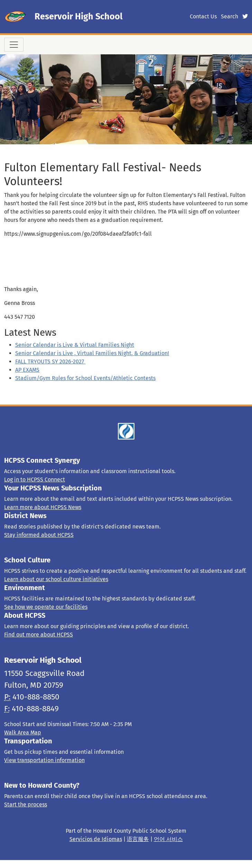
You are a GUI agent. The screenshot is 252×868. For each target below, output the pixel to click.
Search (230, 16)
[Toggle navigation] (14, 45)
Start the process (26, 804)
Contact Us (203, 16)
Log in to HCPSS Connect (35, 480)
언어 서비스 (168, 839)
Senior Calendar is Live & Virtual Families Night (75, 345)
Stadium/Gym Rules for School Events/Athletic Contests (85, 378)
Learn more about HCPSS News (43, 507)
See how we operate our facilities (46, 607)
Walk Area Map (23, 733)
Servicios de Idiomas (96, 839)
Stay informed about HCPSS (39, 535)
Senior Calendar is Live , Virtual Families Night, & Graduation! (92, 353)
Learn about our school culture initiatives (56, 579)
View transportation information (44, 760)
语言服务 (138, 839)
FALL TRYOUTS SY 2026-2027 (50, 361)
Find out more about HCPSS (39, 635)
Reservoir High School (78, 16)
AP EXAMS (27, 370)
